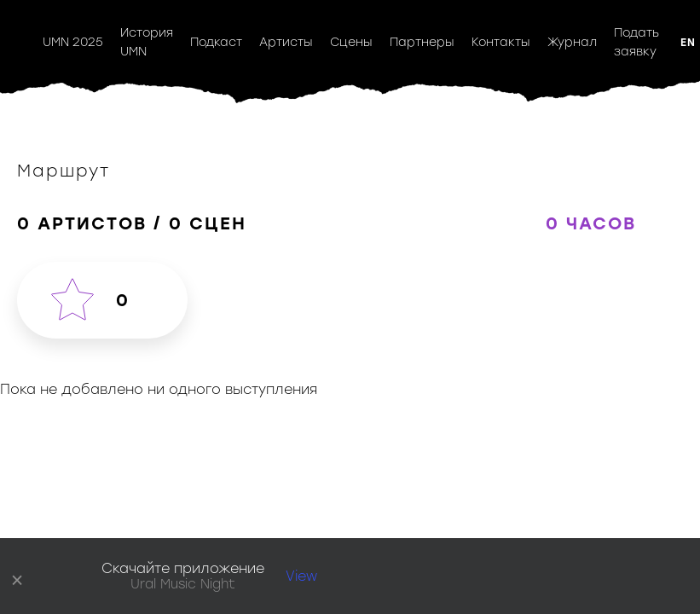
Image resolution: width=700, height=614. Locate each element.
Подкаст (216, 42)
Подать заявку (636, 42)
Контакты (501, 42)
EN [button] (688, 43)
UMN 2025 (73, 42)
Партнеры (422, 42)
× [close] (17, 576)
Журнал (572, 42)
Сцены (351, 42)
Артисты (286, 42)
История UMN (147, 42)
